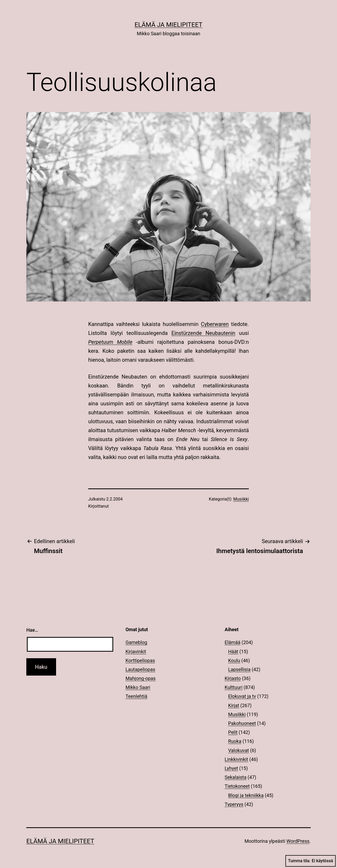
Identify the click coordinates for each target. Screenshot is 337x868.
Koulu (234, 660)
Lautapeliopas (140, 669)
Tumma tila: (311, 861)
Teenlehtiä (137, 696)
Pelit (233, 732)
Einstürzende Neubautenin (203, 333)
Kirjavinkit (136, 652)
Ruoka (235, 741)
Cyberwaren (215, 324)
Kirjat (234, 705)
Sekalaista (236, 777)
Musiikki (241, 499)
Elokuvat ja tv (242, 696)
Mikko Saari (138, 687)
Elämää (232, 642)
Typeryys (234, 804)
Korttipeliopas (140, 660)
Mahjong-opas (141, 678)
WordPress (298, 841)
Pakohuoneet (242, 723)
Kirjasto (233, 678)
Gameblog (136, 642)
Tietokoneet (237, 786)
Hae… (32, 630)
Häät (233, 652)
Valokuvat (239, 750)
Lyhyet (231, 768)
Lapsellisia (239, 669)
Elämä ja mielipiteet (168, 25)
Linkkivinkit (236, 759)
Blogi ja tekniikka (246, 795)
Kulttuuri (234, 687)
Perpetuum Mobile (110, 342)
